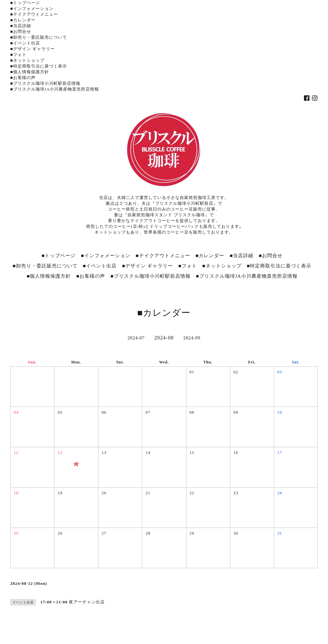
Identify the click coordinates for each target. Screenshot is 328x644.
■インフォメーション (32, 8)
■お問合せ (21, 32)
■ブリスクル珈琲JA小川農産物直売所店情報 (55, 89)
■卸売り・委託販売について (39, 37)
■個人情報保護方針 (30, 72)
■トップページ (25, 3)
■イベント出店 (25, 43)
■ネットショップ (27, 60)
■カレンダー (23, 20)
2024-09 (192, 338)
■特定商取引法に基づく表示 (39, 66)
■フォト (18, 55)
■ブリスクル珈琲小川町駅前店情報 (45, 83)
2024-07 (136, 338)
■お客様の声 (23, 78)
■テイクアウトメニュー (34, 14)
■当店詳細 (21, 26)
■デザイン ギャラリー (33, 49)
